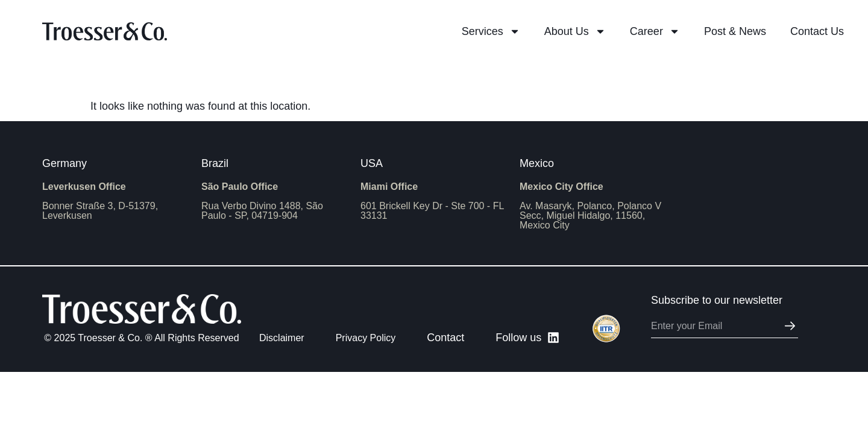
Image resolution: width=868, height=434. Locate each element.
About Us (575, 31)
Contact (445, 338)
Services (491, 31)
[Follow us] (553, 338)
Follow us (518, 338)
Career (655, 31)
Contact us (817, 31)
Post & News (735, 31)
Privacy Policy (366, 338)
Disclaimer (282, 338)
